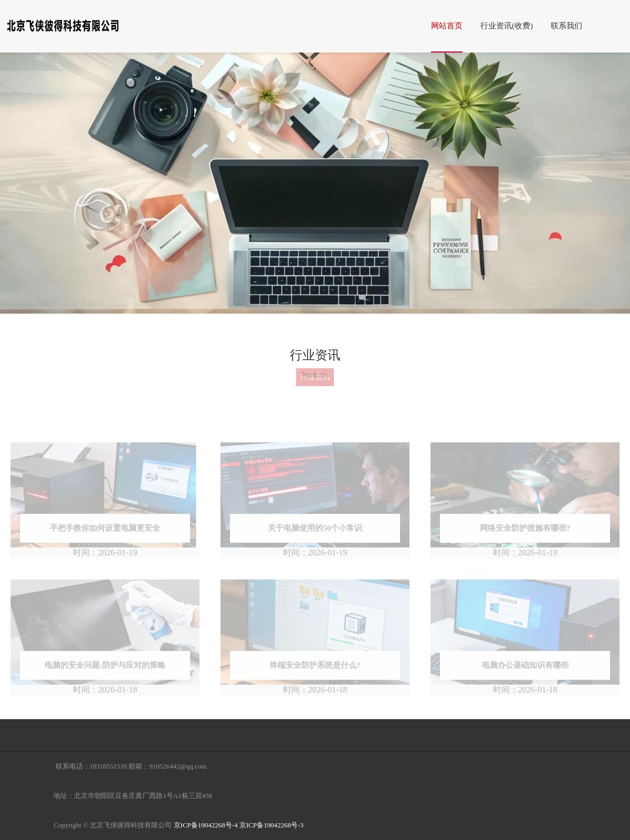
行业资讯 (315, 370)
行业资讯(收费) (508, 26)
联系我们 (568, 26)
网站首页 (448, 26)
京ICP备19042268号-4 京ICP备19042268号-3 (239, 825)
